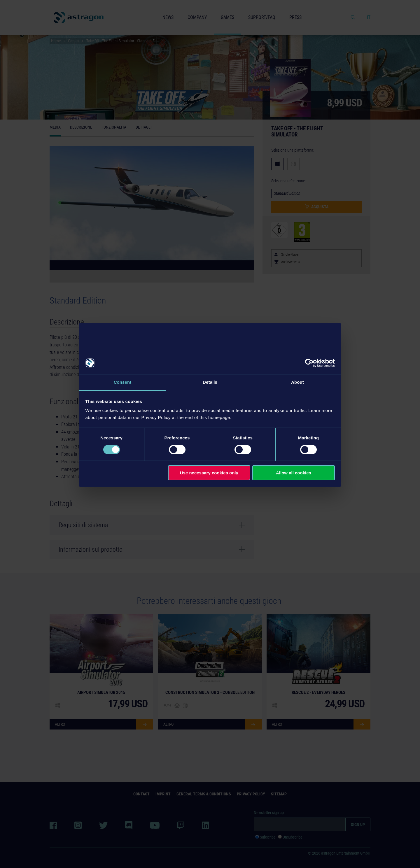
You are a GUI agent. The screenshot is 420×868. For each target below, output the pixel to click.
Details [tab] (210, 382)
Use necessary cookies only (209, 473)
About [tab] (297, 382)
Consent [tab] (123, 382)
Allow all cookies (294, 473)
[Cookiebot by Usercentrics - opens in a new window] (309, 363)
